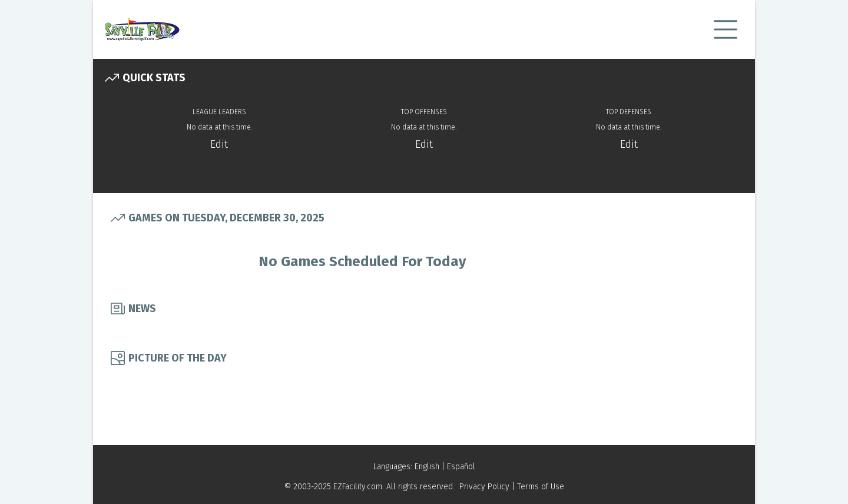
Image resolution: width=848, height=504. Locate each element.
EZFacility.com (358, 487)
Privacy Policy (484, 487)
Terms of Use (541, 487)
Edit (219, 144)
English (427, 467)
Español (461, 467)
